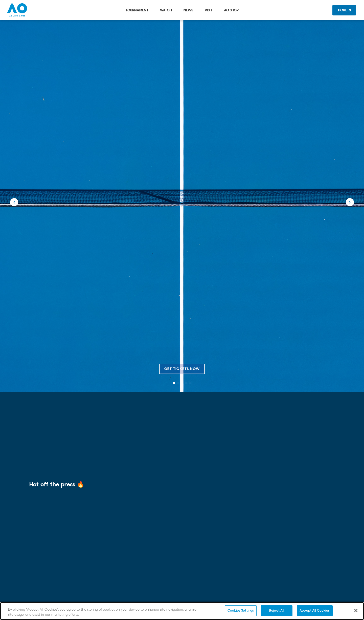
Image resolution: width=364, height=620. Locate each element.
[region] (182, 611)
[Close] (356, 610)
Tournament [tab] (137, 10)
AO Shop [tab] (231, 10)
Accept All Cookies (315, 611)
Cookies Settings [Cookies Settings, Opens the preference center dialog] (241, 611)
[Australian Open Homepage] (17, 10)
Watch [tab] (166, 10)
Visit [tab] (209, 10)
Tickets (344, 10)
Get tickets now (182, 369)
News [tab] (188, 10)
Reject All (277, 611)
